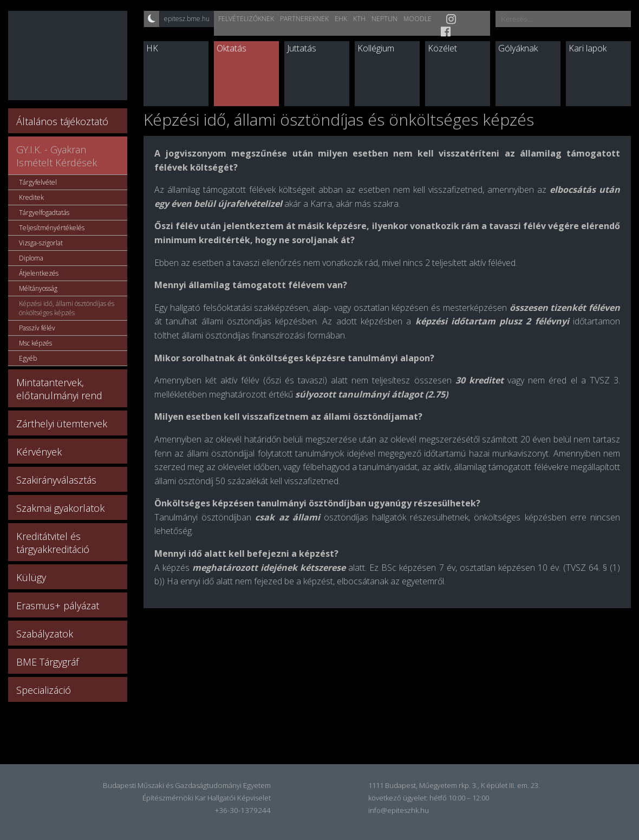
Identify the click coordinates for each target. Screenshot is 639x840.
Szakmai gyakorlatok (60, 508)
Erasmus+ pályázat (58, 605)
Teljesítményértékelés (52, 228)
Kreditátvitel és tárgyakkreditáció (53, 543)
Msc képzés (35, 343)
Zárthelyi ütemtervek (62, 424)
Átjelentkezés (39, 273)
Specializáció (44, 690)
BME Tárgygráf (47, 662)
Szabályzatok (45, 634)
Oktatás (232, 48)
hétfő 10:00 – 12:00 (459, 798)
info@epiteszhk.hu (399, 810)
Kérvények (39, 452)
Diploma (31, 258)
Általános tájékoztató (62, 121)
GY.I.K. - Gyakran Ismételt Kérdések (57, 156)
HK (152, 48)
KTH (359, 19)
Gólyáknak (518, 48)
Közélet (442, 48)
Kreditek (31, 197)
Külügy (31, 577)
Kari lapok (588, 48)
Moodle (418, 19)
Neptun (384, 19)
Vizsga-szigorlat (41, 243)
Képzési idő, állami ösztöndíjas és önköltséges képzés (67, 308)
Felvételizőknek (246, 19)
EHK (341, 19)
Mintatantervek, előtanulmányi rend (59, 389)
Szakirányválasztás (56, 480)
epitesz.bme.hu (187, 19)
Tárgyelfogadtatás (44, 213)
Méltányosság (38, 288)
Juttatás (302, 48)
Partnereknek (304, 19)
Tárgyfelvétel (38, 182)
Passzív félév (37, 328)
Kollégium (376, 48)
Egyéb (28, 358)
